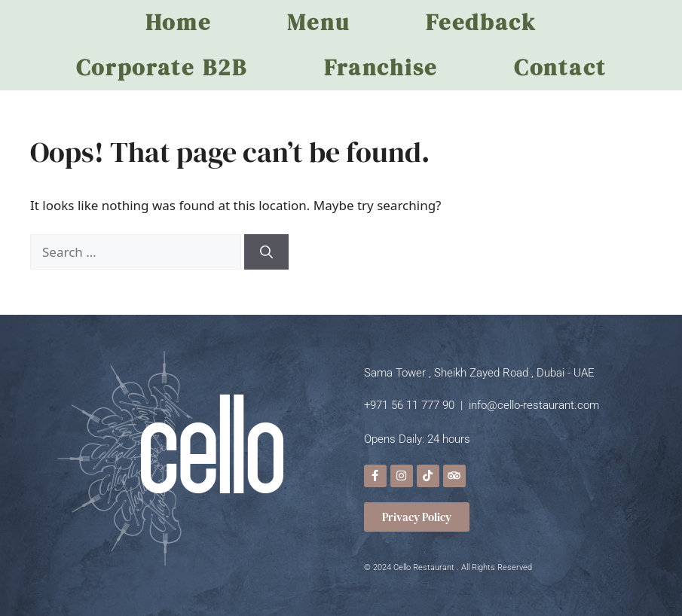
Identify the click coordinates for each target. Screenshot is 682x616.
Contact (560, 67)
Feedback (481, 22)
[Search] (266, 252)
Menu (318, 22)
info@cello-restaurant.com (534, 405)
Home (179, 22)
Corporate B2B (162, 67)
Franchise (381, 67)
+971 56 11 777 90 (409, 405)
